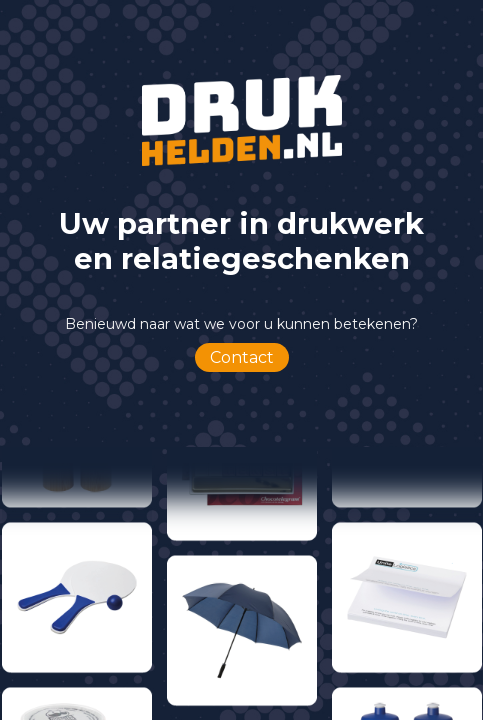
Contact (242, 357)
